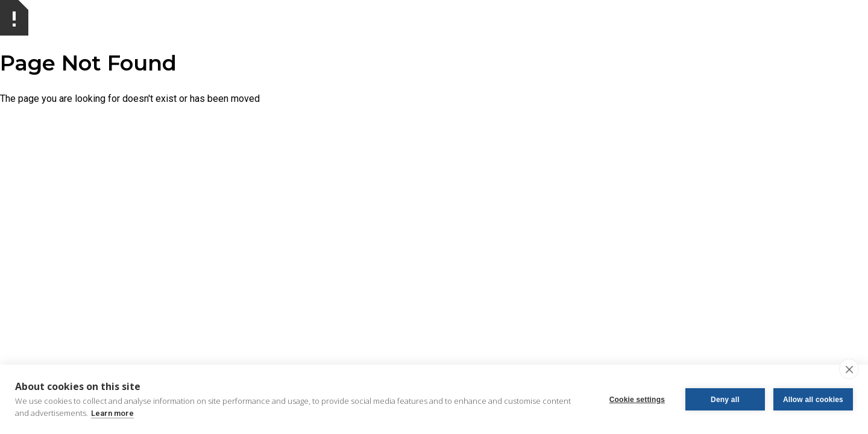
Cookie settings (637, 400)
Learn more (112, 413)
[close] (849, 369)
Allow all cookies (813, 400)
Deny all (725, 400)
